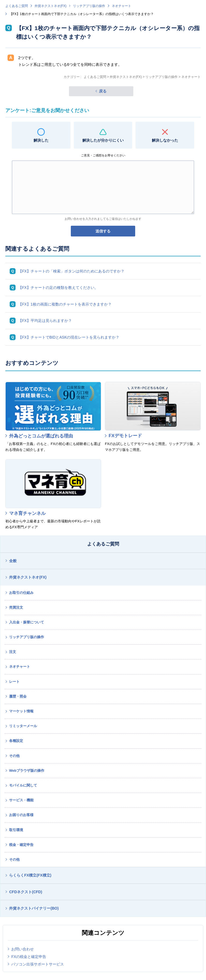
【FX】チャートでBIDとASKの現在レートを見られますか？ (69, 337)
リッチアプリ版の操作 (89, 6)
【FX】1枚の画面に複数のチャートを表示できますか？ (65, 304)
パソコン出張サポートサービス (38, 964)
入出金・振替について (27, 622)
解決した (41, 140)
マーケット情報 (21, 711)
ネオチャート (122, 6)
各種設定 (16, 741)
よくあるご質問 (17, 6)
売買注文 (16, 607)
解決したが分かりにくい (103, 140)
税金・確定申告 (21, 845)
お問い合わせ (23, 949)
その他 (14, 756)
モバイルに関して (23, 785)
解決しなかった (165, 140)
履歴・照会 (18, 696)
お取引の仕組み (21, 593)
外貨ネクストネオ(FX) (51, 6)
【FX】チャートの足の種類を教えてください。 (58, 288)
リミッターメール (23, 726)
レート (14, 682)
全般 (13, 561)
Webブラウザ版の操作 (27, 771)
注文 (13, 652)
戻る (103, 91)
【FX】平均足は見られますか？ (45, 321)
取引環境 (16, 830)
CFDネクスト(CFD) (26, 892)
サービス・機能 (21, 800)
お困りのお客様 (21, 815)
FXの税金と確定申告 (29, 957)
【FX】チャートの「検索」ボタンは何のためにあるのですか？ (71, 271)
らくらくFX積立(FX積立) (30, 875)
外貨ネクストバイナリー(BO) (34, 908)
